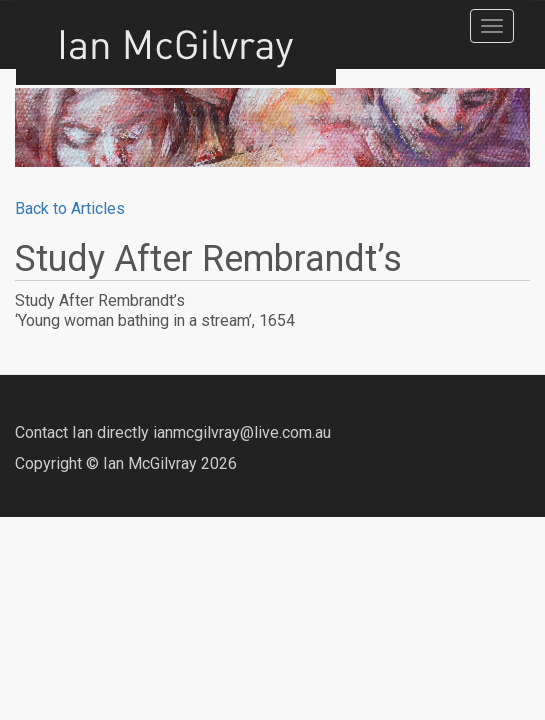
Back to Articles (70, 208)
